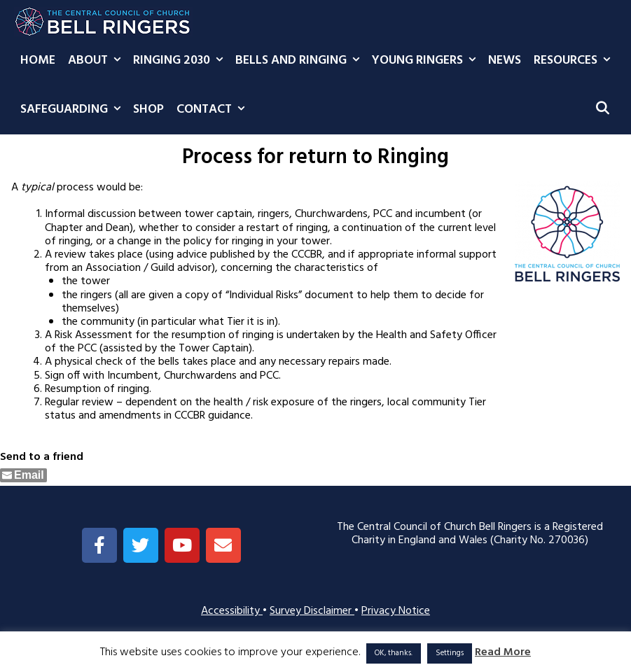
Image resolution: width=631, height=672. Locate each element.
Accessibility (232, 611)
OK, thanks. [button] (394, 653)
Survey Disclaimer (312, 611)
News (505, 61)
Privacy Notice (396, 611)
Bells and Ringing (300, 61)
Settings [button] (450, 653)
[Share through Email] (23, 475)
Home (38, 61)
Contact (214, 110)
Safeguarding (74, 110)
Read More (503, 653)
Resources (575, 61)
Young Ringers (427, 61)
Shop (148, 110)
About (97, 61)
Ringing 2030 (181, 61)
